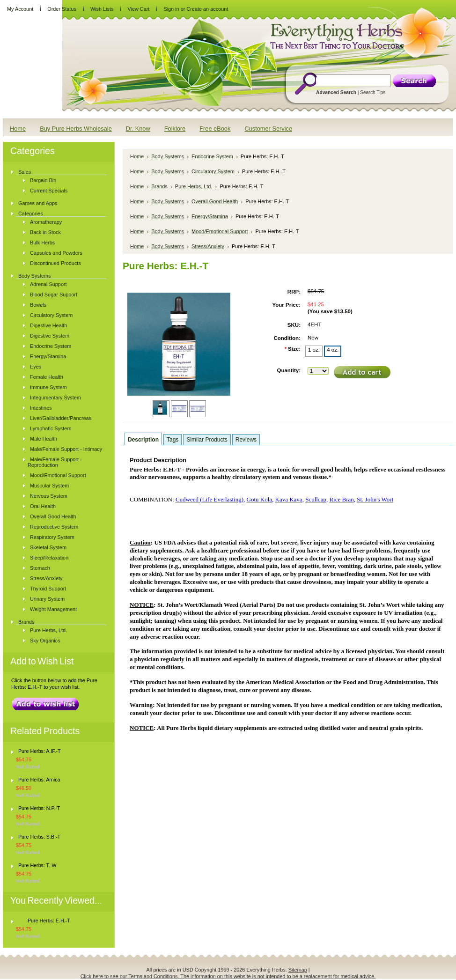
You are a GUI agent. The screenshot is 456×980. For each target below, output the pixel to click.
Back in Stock (45, 232)
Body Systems (35, 276)
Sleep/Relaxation (49, 558)
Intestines (41, 408)
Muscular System (49, 486)
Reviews (246, 440)
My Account (20, 9)
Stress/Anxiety (46, 578)
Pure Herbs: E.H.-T (49, 921)
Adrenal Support (48, 284)
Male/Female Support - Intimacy (66, 449)
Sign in (171, 9)
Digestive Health (48, 325)
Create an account (207, 9)
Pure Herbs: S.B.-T (39, 837)
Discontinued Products (55, 263)
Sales (25, 172)
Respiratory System (52, 537)
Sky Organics (45, 641)
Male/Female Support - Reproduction (55, 462)
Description (143, 440)
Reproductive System (54, 527)
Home (137, 156)
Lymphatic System (51, 428)
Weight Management (53, 609)
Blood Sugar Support (54, 295)
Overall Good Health (53, 516)
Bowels (38, 305)
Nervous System (49, 496)
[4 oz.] (333, 351)
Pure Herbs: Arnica (39, 780)
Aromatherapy (46, 222)
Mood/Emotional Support (58, 475)
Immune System (48, 387)
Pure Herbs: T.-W (37, 865)
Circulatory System (51, 315)
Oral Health (43, 506)
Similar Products (207, 440)
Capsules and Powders (56, 253)
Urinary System (47, 599)
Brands (26, 622)
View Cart (138, 9)
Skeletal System (48, 547)
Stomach (40, 568)
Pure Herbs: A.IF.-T (40, 751)
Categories (31, 214)
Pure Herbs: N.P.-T (39, 808)
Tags (173, 440)
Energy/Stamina (48, 356)
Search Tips (373, 92)
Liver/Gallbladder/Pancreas (61, 418)
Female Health (47, 377)
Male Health (44, 439)
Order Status (62, 9)
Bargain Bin (43, 180)
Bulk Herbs (42, 243)
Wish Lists (102, 9)
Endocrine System (51, 346)
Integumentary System (55, 398)
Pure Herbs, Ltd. (48, 630)
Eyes (36, 367)
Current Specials (49, 191)
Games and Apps (38, 203)
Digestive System (50, 336)
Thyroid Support (48, 589)
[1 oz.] (314, 351)
